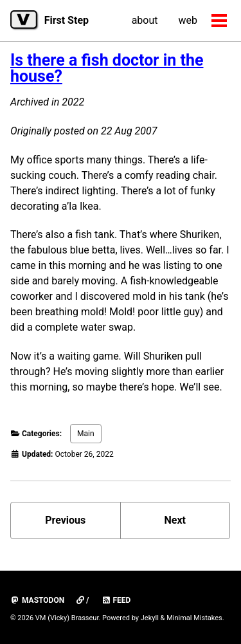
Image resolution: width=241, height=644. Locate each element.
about (145, 20)
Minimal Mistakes (194, 618)
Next (175, 520)
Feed (116, 600)
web (188, 20)
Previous (65, 520)
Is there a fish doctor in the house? (107, 68)
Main (86, 434)
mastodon (37, 600)
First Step (67, 20)
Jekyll (150, 618)
